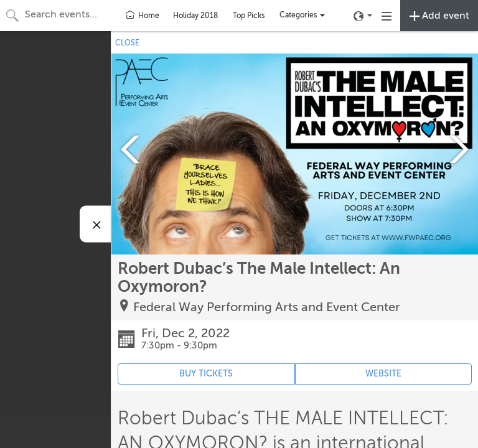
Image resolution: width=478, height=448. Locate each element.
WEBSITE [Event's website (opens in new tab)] (383, 374)
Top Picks (249, 16)
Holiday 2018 (195, 16)
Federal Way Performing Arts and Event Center (267, 307)
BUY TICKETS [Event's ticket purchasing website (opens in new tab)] (206, 374)
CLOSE (127, 43)
